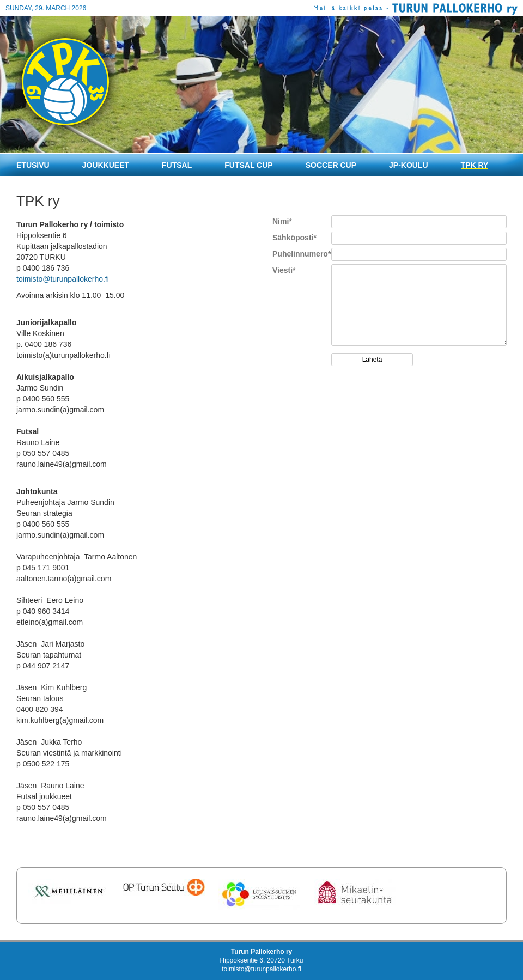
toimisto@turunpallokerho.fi (63, 279)
